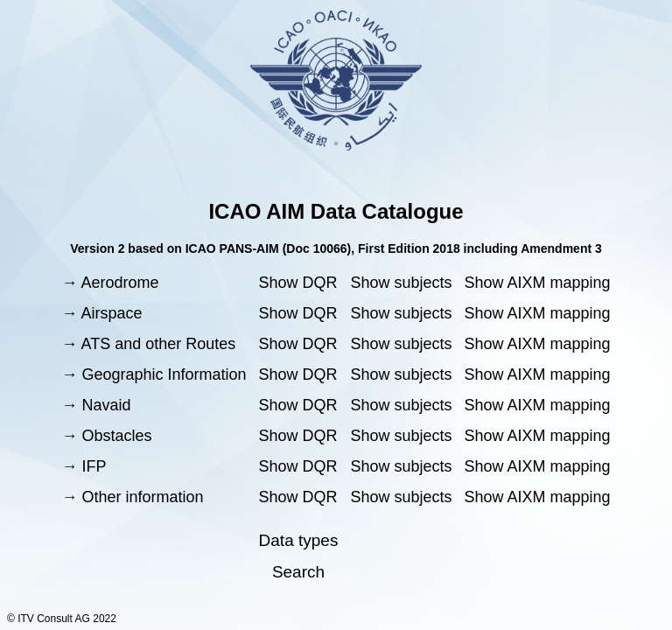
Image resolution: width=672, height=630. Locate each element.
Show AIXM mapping (537, 283)
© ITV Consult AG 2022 (62, 619)
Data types (299, 540)
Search (298, 572)
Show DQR (298, 283)
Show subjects (401, 283)
